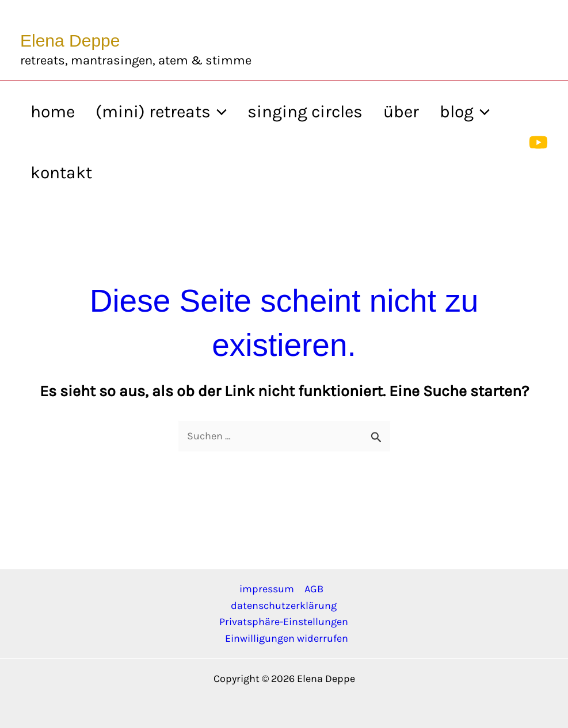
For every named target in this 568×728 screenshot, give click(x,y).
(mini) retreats (161, 112)
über (401, 112)
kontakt (61, 173)
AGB (314, 589)
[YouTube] (538, 142)
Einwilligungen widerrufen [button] (287, 638)
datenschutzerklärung (284, 606)
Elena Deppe (70, 41)
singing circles (305, 112)
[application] (219, 112)
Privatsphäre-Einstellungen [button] (284, 622)
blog (465, 112)
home (53, 112)
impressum (267, 589)
